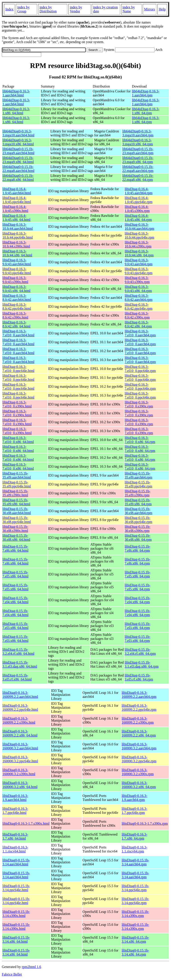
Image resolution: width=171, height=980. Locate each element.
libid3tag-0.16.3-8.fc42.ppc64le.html (17, 306)
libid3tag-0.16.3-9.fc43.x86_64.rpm (138, 289)
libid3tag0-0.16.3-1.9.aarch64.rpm (134, 798)
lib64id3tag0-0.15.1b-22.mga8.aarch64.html (18, 169)
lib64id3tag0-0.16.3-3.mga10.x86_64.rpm (137, 142)
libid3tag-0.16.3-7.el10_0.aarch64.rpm (140, 333)
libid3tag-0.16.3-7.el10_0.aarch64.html (18, 333)
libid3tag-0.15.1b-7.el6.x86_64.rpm (138, 548)
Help (162, 9)
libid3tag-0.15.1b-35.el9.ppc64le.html (17, 484)
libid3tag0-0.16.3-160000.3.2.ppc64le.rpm (139, 759)
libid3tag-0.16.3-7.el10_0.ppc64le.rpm (140, 369)
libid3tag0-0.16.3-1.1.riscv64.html (15, 849)
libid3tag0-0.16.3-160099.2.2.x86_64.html (20, 733)
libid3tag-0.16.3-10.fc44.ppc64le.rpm (139, 235)
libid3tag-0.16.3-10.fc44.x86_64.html (17, 253)
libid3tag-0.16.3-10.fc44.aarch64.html (18, 227)
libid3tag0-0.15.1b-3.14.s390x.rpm (135, 914)
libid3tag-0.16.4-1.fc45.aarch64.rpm (139, 191)
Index (9, 9)
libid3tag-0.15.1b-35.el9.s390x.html (15, 493)
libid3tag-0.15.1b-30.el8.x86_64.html (16, 538)
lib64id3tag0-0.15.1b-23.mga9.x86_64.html (18, 160)
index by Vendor (76, 9)
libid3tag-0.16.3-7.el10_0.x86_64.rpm (140, 440)
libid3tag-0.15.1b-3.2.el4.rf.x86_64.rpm (140, 652)
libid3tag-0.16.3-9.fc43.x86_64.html (16, 289)
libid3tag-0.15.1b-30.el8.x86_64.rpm (138, 538)
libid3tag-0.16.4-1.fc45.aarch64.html (17, 191)
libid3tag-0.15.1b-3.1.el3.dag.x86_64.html (20, 664)
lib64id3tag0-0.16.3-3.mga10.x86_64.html (18, 142)
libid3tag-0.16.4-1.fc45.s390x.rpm (137, 209)
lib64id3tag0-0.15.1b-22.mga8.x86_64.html (18, 178)
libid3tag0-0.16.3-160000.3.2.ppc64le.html (20, 759)
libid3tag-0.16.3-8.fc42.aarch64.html (17, 298)
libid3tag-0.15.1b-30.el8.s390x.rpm (138, 529)
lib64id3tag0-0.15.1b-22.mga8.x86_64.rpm (138, 178)
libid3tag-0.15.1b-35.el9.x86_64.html (16, 502)
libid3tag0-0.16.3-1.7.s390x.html (26, 823)
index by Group (23, 9)
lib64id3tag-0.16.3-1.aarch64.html (16, 93)
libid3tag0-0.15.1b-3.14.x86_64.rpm (135, 939)
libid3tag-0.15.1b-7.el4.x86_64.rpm (138, 600)
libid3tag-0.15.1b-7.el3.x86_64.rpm (138, 626)
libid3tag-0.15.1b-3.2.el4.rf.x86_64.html (18, 652)
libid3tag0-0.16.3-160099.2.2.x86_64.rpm (139, 733)
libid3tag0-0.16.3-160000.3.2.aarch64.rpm (139, 746)
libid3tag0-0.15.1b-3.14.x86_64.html (16, 939)
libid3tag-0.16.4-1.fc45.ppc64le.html (17, 200)
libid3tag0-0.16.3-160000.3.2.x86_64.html (20, 785)
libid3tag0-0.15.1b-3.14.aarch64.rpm (135, 862)
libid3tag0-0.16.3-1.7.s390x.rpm (145, 823)
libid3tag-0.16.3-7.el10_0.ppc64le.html (18, 369)
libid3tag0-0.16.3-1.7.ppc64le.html (15, 811)
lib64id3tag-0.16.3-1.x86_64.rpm (146, 111)
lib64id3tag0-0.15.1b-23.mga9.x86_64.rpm (138, 160)
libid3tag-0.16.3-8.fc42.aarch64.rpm (139, 298)
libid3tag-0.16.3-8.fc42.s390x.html (15, 315)
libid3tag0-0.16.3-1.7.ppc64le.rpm (134, 811)
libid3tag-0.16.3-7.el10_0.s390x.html (17, 404)
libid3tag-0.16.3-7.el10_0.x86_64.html (18, 440)
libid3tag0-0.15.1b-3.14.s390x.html (16, 914)
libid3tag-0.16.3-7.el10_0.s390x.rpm (139, 404)
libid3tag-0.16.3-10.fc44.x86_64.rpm (139, 253)
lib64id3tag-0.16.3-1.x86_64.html (16, 111)
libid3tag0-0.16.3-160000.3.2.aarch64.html (20, 746)
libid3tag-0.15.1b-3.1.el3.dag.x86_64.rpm (142, 664)
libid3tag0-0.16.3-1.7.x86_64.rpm (134, 836)
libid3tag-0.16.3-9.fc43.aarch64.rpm (139, 262)
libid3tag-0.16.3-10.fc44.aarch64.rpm (139, 227)
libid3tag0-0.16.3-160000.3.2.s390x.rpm (138, 772)
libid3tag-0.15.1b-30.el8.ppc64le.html (17, 520)
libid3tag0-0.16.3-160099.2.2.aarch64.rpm (139, 695)
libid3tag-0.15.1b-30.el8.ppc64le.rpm (138, 520)
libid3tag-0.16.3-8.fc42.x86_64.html (16, 324)
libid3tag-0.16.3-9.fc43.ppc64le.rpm (139, 271)
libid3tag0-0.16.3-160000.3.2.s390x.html (19, 772)
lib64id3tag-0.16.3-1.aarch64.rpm (146, 93)
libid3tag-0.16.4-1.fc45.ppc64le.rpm (139, 200)
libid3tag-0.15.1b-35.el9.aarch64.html (17, 475)
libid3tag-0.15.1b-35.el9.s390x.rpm (138, 493)
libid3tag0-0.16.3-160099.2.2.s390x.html (19, 720)
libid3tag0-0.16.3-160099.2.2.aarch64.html (20, 695)
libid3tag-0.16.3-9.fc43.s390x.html (15, 280)
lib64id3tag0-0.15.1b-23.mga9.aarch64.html (18, 151)
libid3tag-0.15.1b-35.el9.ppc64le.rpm (138, 484)
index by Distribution (48, 9)
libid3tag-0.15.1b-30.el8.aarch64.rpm (138, 511)
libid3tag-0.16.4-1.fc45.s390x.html (15, 209)
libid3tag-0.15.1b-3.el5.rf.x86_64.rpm (139, 677)
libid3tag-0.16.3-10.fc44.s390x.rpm (138, 244)
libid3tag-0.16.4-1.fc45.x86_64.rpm (138, 218)
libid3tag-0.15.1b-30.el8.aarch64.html (17, 511)
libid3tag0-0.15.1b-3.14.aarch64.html (16, 862)
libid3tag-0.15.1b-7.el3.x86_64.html (15, 626)
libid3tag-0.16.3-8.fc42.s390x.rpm (137, 315)
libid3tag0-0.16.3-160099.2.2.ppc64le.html (20, 708)
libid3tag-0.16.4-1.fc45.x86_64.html (16, 218)
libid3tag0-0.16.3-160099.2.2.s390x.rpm (138, 720)
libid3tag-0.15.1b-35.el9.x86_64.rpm (138, 502)
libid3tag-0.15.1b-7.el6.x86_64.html (15, 548)
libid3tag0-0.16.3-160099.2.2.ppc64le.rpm (139, 708)
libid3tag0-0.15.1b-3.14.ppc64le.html (16, 888)
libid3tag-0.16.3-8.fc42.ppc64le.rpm (139, 306)
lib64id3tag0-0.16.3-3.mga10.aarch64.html (18, 133)
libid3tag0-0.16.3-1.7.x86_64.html (15, 836)
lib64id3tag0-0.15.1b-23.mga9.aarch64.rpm (138, 151)
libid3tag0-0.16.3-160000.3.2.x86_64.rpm (139, 785)
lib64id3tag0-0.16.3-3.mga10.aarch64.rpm (138, 133)
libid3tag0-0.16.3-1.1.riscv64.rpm (134, 849)
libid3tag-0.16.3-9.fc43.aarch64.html (17, 262)
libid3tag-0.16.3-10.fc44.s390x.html (16, 244)
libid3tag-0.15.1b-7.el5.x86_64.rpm (138, 574)
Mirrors (150, 9)
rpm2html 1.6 (32, 967)
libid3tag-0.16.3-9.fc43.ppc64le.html (17, 271)
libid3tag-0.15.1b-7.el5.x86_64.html (15, 574)
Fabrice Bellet (12, 974)
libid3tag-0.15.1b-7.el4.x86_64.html (15, 600)
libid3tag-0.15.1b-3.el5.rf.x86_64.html (17, 677)
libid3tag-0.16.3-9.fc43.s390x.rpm (137, 280)
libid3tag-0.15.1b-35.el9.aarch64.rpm (138, 475)
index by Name (129, 9)
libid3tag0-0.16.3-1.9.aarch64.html (15, 798)
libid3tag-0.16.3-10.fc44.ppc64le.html (18, 235)
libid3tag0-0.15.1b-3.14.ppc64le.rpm (135, 888)
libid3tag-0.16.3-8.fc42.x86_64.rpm (138, 324)
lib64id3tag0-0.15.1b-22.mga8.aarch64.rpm (138, 169)
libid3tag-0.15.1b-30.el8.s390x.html (15, 529)
